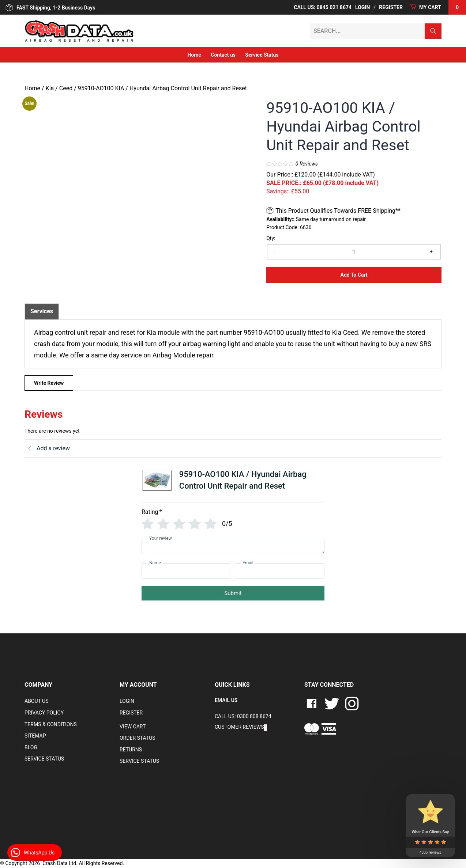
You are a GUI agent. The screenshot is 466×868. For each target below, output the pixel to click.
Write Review (49, 383)
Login (362, 7)
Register (391, 7)
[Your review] (233, 546)
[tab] (42, 311)
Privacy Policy (44, 713)
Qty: (271, 238)
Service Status (262, 55)
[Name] (186, 571)
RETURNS (131, 750)
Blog (31, 747)
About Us (37, 701)
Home (194, 55)
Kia (50, 88)
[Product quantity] (354, 252)
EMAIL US (226, 700)
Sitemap (35, 736)
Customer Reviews (239, 727)
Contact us (223, 55)
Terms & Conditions (51, 724)
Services (42, 311)
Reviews (307, 164)
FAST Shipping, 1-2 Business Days (50, 8)
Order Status (138, 738)
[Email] (280, 571)
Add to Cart (354, 275)
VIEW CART (133, 727)
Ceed (66, 88)
